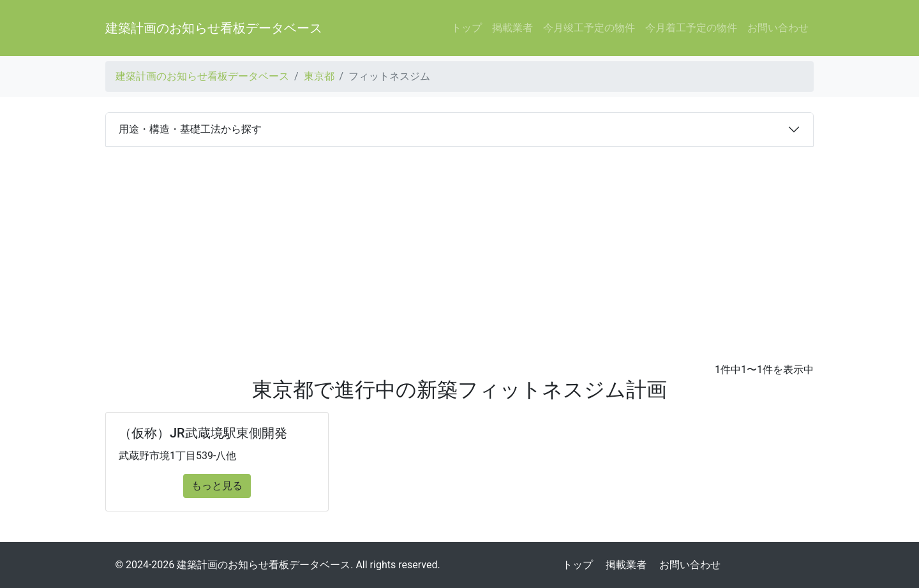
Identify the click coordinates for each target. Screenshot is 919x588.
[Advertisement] (459, 242)
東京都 (319, 76)
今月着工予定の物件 (691, 28)
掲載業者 (512, 28)
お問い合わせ (778, 28)
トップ (467, 28)
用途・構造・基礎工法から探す (190, 129)
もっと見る (217, 486)
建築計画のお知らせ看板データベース (214, 28)
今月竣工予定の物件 (589, 28)
